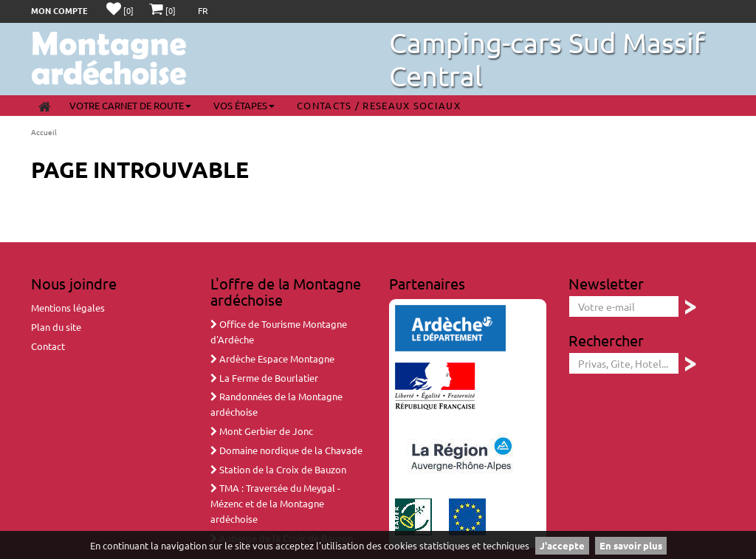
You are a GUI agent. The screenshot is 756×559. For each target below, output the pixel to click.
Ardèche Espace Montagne (272, 359)
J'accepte (562, 545)
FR (203, 10)
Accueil (44, 132)
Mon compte (59, 10)
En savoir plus (631, 545)
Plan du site (56, 327)
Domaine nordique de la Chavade (286, 450)
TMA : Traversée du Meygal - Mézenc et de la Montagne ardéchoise (275, 503)
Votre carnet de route (130, 105)
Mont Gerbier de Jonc (262, 431)
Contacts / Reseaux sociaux (379, 105)
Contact (48, 346)
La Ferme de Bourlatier (264, 378)
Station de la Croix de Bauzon (278, 469)
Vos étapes (244, 105)
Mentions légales (68, 308)
